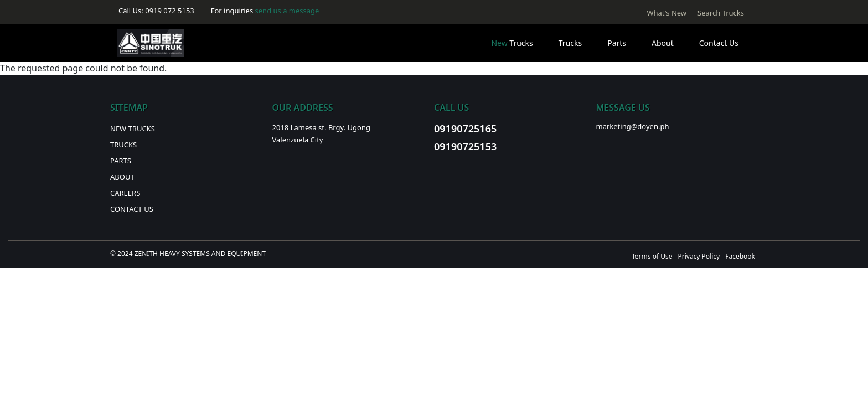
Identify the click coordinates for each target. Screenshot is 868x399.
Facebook (740, 256)
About (663, 43)
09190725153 (465, 146)
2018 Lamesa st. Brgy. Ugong (321, 127)
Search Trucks (721, 13)
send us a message (287, 11)
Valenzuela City (298, 140)
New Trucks (133, 129)
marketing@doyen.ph (633, 126)
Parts (617, 43)
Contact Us (719, 43)
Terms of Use (652, 256)
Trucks (512, 43)
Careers (125, 193)
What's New (666, 13)
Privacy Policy (699, 256)
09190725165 (465, 129)
